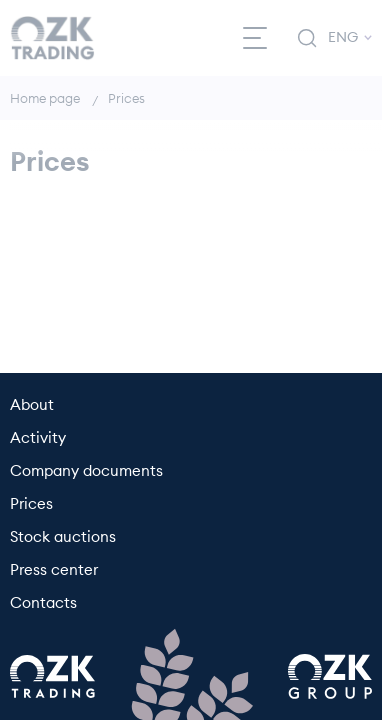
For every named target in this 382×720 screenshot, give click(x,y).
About (32, 405)
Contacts (43, 603)
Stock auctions (63, 537)
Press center (54, 570)
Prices (31, 504)
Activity (38, 438)
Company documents (86, 471)
